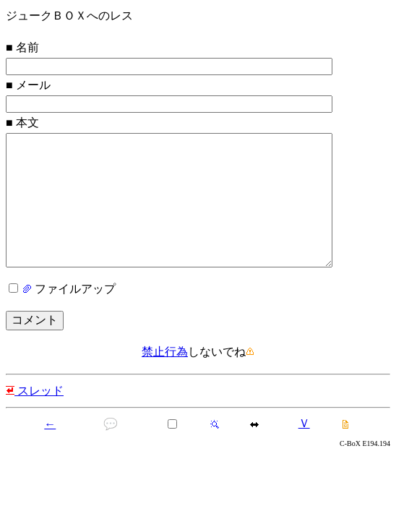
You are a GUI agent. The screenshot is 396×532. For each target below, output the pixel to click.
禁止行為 (165, 381)
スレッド (35, 420)
